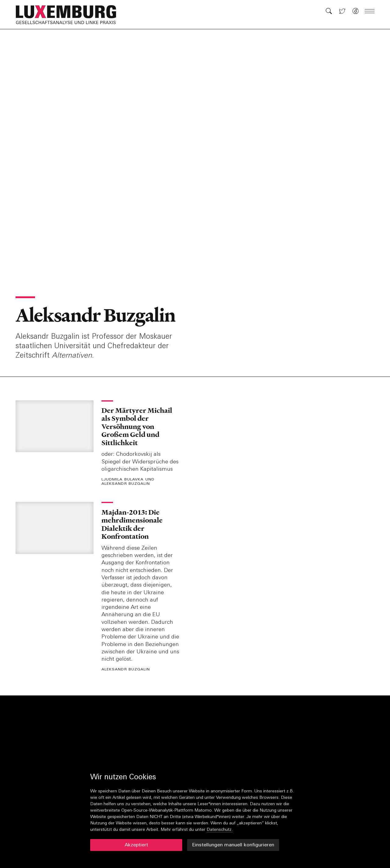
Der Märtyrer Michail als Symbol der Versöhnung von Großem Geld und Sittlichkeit (137, 427)
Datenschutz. (220, 830)
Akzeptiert (136, 845)
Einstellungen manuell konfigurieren (233, 845)
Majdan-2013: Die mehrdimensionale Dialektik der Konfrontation (132, 524)
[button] (69, 15)
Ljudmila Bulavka (123, 480)
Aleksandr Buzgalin (95, 315)
